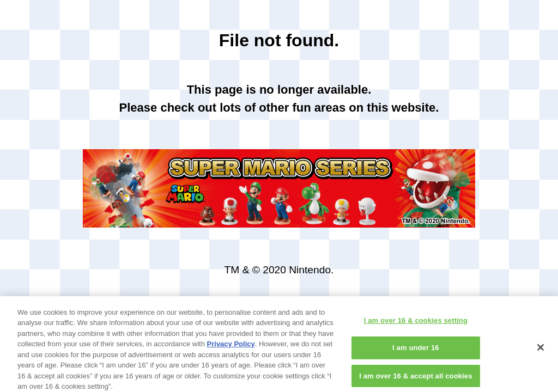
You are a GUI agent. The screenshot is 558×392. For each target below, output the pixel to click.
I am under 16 (416, 351)
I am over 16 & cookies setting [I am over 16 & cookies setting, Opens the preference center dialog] (416, 324)
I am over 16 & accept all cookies (416, 380)
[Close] (541, 351)
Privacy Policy (231, 348)
